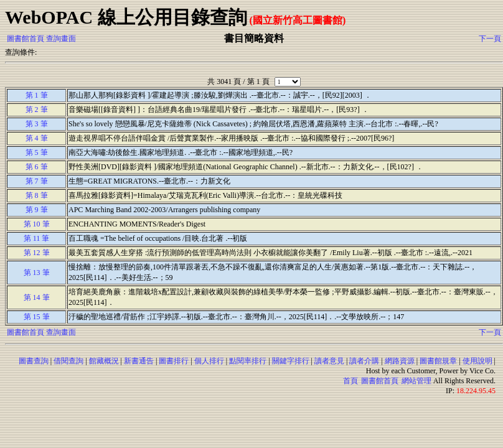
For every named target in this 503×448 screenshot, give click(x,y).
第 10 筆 (37, 224)
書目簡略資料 (254, 38)
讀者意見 (329, 361)
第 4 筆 (37, 138)
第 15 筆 (37, 317)
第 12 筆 (37, 253)
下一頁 (490, 39)
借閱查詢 (68, 361)
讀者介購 (364, 361)
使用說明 (477, 361)
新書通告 (139, 361)
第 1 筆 (37, 95)
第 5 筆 (37, 152)
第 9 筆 (37, 210)
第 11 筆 (37, 238)
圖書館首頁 (26, 39)
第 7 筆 (37, 181)
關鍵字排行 (291, 361)
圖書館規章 (438, 361)
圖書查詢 (34, 361)
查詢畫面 (61, 39)
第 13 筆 (37, 273)
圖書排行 (174, 361)
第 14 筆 (37, 297)
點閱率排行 (248, 361)
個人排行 (209, 361)
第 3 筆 (37, 124)
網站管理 (416, 381)
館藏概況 (104, 361)
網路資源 (400, 361)
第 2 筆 (37, 110)
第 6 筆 (37, 167)
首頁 (350, 381)
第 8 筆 (37, 195)
